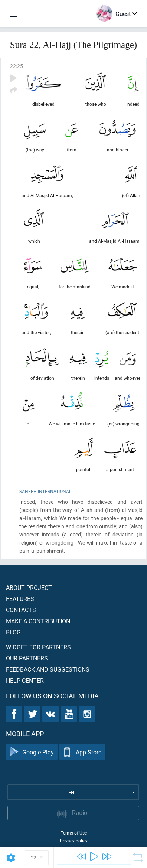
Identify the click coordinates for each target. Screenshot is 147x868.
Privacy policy (74, 841)
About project (29, 588)
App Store (82, 752)
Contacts (21, 610)
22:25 (17, 66)
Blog (13, 632)
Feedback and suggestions (48, 669)
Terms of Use (74, 833)
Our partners (27, 658)
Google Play (32, 752)
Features (20, 599)
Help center (25, 680)
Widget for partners (38, 647)
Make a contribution (38, 621)
